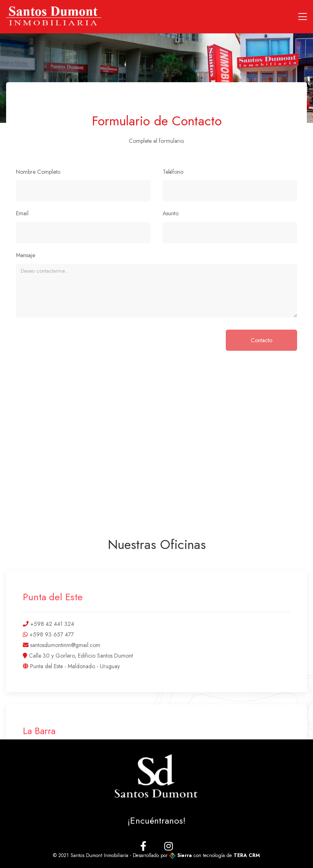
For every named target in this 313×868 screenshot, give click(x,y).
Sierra (181, 855)
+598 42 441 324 (51, 624)
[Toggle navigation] (303, 17)
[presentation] (78, 345)
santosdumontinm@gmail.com (64, 645)
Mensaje (25, 255)
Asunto (171, 213)
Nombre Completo (38, 172)
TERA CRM (247, 855)
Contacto (261, 340)
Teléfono (173, 172)
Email (22, 213)
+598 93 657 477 (51, 634)
